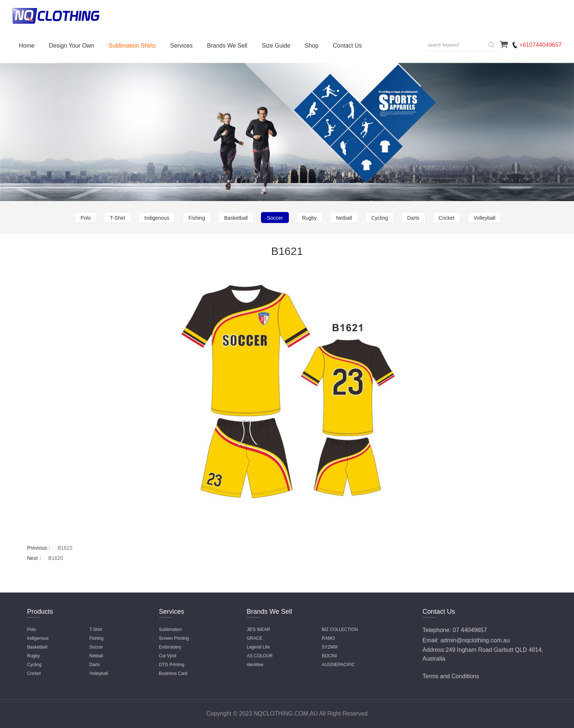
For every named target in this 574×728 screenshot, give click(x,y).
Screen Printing (174, 638)
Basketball (236, 218)
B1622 (65, 548)
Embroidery (170, 647)
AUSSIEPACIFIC (338, 665)
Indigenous (157, 218)
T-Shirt (117, 218)
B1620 (56, 558)
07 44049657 (470, 630)
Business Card (173, 673)
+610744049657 (540, 45)
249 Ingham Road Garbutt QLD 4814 (493, 650)
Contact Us (347, 46)
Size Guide (276, 46)
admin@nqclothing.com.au (475, 640)
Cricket (447, 218)
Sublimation (170, 629)
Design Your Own (72, 46)
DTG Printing (172, 665)
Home (27, 46)
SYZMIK (330, 647)
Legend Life (258, 647)
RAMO (328, 638)
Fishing (197, 218)
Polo (86, 218)
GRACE (255, 638)
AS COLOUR (260, 656)
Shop (311, 46)
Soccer (275, 218)
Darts (413, 218)
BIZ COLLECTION (340, 629)
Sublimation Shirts (132, 46)
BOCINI (329, 656)
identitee (255, 665)
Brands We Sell (227, 46)
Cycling (380, 218)
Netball (344, 218)
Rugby (309, 218)
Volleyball (484, 218)
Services (181, 46)
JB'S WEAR (258, 629)
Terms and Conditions (451, 676)
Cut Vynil (168, 656)
